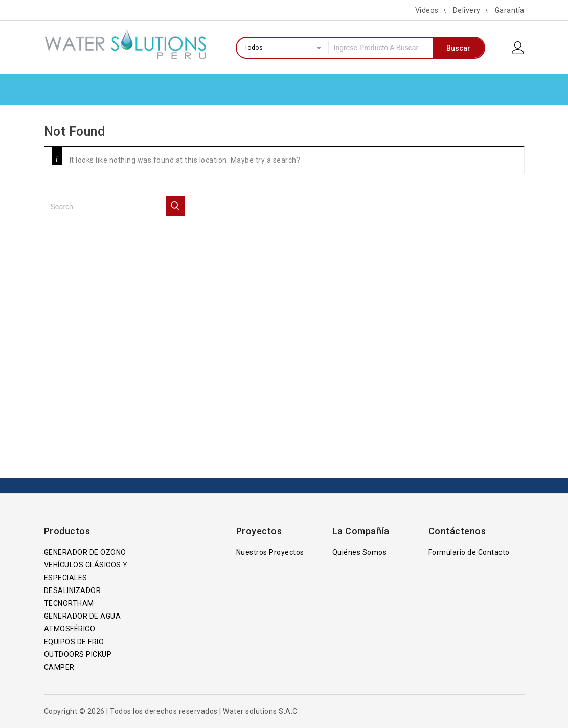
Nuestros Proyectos (270, 552)
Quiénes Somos (360, 552)
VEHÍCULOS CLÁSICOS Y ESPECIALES (86, 571)
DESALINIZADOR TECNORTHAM (73, 597)
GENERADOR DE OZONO (85, 552)
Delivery (467, 10)
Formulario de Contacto (469, 552)
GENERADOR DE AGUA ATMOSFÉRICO (83, 622)
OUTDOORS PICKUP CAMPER (78, 661)
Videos (427, 10)
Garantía (510, 10)
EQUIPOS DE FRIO (74, 642)
